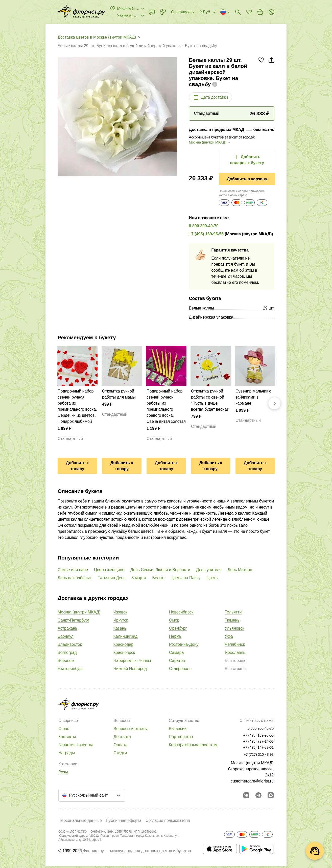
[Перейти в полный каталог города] (81, 12)
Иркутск (121, 620)
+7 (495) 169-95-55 (206, 234)
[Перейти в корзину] (260, 12)
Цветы (212, 578)
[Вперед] (274, 403)
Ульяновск (234, 628)
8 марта (139, 578)
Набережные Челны (132, 661)
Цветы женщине (109, 570)
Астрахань (67, 628)
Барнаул (66, 636)
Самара (176, 652)
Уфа (229, 636)
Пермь (175, 636)
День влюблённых (75, 578)
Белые (158, 578)
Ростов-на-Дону (184, 644)
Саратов (177, 661)
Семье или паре (73, 570)
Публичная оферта (124, 820)
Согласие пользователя (168, 820)
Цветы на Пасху (185, 578)
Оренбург (178, 628)
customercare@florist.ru (252, 781)
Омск (174, 620)
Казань (120, 628)
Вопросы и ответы (131, 729)
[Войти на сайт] (271, 12)
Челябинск (235, 644)
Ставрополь (180, 669)
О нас (64, 729)
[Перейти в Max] (271, 795)
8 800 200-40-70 (204, 226)
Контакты (67, 737)
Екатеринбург (70, 669)
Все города (235, 661)
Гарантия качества (76, 745)
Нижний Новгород (130, 669)
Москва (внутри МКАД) (79, 612)
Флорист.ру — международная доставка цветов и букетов (137, 851)
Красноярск (124, 652)
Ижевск (120, 612)
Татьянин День (112, 578)
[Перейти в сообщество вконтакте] (246, 795)
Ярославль (235, 652)
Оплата (120, 745)
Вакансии (178, 729)
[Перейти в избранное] (249, 12)
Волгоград (67, 652)
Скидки (120, 753)
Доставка (122, 737)
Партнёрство (181, 737)
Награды (67, 753)
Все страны (236, 669)
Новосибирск (181, 612)
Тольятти (233, 612)
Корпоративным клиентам (193, 745)
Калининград (126, 636)
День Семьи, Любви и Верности (160, 570)
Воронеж (66, 661)
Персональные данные (80, 820)
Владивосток (70, 644)
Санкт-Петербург (73, 620)
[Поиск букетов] (238, 12)
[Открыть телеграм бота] (258, 795)
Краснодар (124, 644)
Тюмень (232, 620)
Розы (63, 772)
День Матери (240, 570)
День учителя (209, 570)
